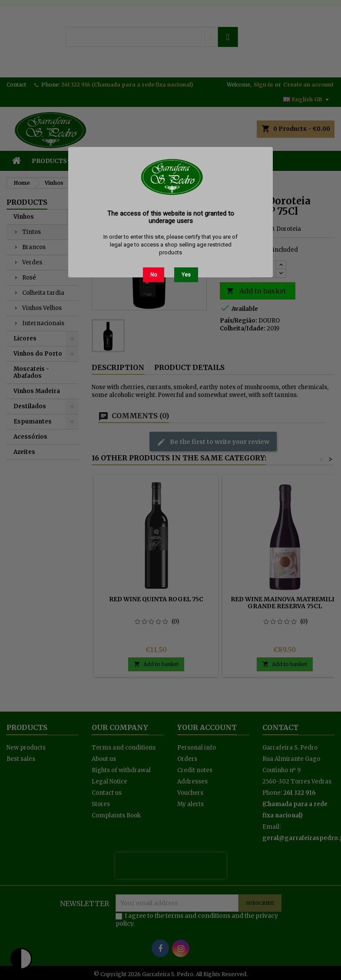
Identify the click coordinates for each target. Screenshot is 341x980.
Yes (186, 275)
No (154, 275)
